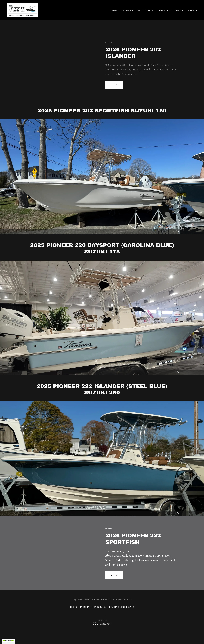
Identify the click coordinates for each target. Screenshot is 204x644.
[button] (128, 19)
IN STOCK (114, 85)
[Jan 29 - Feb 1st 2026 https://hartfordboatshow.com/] (102, 4)
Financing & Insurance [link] (93, 607)
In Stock (114, 575)
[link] (23, 18)
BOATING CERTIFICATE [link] (122, 607)
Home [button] (73, 607)
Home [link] (114, 19)
